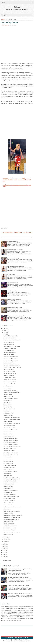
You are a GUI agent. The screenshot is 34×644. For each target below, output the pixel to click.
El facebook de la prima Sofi (11, 361)
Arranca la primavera (9, 375)
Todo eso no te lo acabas (10, 428)
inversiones (22, 612)
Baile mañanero (7, 405)
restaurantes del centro (9, 499)
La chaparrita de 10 (8, 434)
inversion (17, 612)
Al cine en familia (8, 394)
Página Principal (18, 232)
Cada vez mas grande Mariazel (11, 520)
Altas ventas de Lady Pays (10, 353)
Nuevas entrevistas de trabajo (11, 455)
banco (24, 607)
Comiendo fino (7, 474)
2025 (4, 544)
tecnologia (31, 615)
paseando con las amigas (14, 258)
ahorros (7, 607)
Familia (24, 611)
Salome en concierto (9, 459)
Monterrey (31, 612)
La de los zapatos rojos (9, 363)
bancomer (28, 607)
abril (5, 334)
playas (32, 614)
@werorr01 (5, 178)
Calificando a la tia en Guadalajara (12, 392)
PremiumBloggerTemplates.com (11, 641)
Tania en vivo (7, 411)
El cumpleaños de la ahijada (10, 472)
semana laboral (16, 615)
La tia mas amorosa (8, 522)
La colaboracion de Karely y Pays (12, 419)
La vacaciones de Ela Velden (11, 359)
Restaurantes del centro (9, 467)
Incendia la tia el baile (9, 413)
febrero (6, 539)
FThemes (12, 640)
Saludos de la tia (8, 401)
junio (5, 330)
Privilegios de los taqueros (14, 299)
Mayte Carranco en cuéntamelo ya (12, 340)
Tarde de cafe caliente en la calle (12, 511)
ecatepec (16, 611)
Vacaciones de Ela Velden (10, 495)
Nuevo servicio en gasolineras (11, 440)
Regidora (6, 615)
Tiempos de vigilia (8, 513)
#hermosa (5, 180)
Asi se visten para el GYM (10, 449)
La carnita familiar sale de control (12, 424)
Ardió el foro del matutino (10, 530)
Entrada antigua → (28, 232)
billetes (32, 607)
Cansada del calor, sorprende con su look (18, 577)
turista (27, 617)
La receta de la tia (8, 421)
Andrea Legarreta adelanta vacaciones (13, 507)
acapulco (3, 607)
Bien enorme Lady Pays (9, 432)
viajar (12, 620)
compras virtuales (29, 608)
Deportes (3, 611)
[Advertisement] (17, 46)
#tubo (24, 178)
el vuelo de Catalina (12, 291)
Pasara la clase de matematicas (15, 250)
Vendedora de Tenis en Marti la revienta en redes (20, 594)
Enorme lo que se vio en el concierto (12, 367)
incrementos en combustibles (11, 490)
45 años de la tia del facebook (11, 398)
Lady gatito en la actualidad (10, 526)
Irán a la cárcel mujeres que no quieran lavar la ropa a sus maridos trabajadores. (20, 570)
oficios (16, 614)
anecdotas (11, 607)
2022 (4, 550)
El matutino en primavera (10, 465)
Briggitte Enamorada (12, 241)
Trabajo (16, 617)
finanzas (27, 611)
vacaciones (5, 618)
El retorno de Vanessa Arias (10, 438)
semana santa (22, 615)
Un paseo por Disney (9, 369)
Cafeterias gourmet (8, 488)
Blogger (27, 638)
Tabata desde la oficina (9, 451)
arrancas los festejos (9, 350)
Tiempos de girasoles (9, 484)
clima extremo (7, 509)
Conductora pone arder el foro (11, 453)
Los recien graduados (9, 342)
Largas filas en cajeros (9, 371)
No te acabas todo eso (9, 426)
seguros (10, 615)
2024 (4, 546)
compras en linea (19, 608)
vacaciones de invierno (15, 619)
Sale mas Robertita (8, 505)
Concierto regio (7, 403)
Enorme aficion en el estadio (11, 336)
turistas (32, 617)
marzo (6, 537)
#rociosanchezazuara (17, 185)
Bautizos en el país (8, 457)
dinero (12, 610)
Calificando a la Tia (8, 396)
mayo (5, 332)
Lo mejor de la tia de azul (10, 338)
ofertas (13, 614)
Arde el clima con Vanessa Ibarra (12, 517)
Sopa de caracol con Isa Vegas (11, 497)
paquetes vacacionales (24, 614)
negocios (3, 614)
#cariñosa (11, 180)
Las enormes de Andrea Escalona (12, 447)
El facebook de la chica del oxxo (12, 417)
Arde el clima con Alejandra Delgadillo (13, 515)
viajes (15, 620)
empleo (20, 611)
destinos (7, 611)
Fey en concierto (8, 388)
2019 (4, 557)
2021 (4, 552)
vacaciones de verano (27, 619)
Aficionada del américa (9, 409)
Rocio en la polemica (10, 23)
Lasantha (26, 640)
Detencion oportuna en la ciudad (12, 346)
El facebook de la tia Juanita (11, 430)
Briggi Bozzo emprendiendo (11, 442)
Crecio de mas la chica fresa (11, 482)
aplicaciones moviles (18, 607)
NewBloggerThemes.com (25, 641)
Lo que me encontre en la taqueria (16, 316)
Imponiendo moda (8, 463)
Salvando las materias (9, 524)
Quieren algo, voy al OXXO (10, 382)
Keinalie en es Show (8, 386)
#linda (19, 180)
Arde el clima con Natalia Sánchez (12, 365)
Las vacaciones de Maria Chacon (16, 266)
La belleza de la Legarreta (10, 390)
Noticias (17, 7)
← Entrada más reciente (7, 232)
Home (3, 19)
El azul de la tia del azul (9, 501)
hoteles (12, 612)
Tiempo (11, 617)
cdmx (2, 609)
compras (10, 608)
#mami (15, 180)
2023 (4, 548)
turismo (22, 617)
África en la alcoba (8, 461)
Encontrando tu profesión (10, 348)
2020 (4, 555)
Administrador (6, 25)
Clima (5, 609)
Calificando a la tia (8, 415)
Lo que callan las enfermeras (15, 308)
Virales (19, 620)
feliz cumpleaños (8, 407)
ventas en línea (7, 620)
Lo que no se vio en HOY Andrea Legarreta (18, 586)
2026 (4, 329)
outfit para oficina (8, 492)
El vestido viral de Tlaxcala (10, 378)
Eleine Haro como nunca (10, 528)
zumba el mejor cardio (13, 283)
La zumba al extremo (9, 469)
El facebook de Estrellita (10, 384)
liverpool (27, 612)
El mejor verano (11, 275)
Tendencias (4, 617)
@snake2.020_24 (7, 185)
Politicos (3, 615)
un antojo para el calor (9, 436)
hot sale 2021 (7, 612)
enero (5, 541)
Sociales (27, 615)
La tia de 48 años (8, 476)
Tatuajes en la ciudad (9, 355)
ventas (2, 620)
